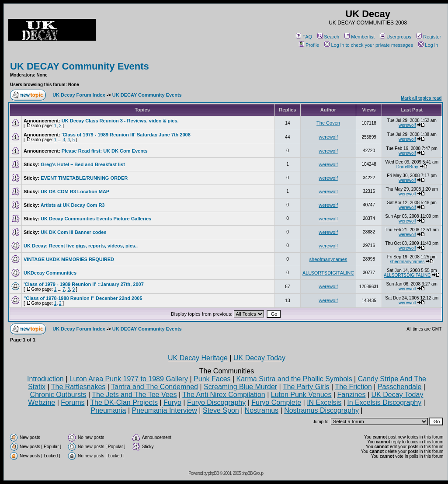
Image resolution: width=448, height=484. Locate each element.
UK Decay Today (259, 358)
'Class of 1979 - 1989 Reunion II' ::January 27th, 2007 (84, 284)
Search (328, 37)
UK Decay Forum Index (79, 95)
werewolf (407, 125)
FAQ (304, 37)
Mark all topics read (421, 98)
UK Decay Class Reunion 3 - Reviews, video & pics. (120, 121)
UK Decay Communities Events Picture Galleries (96, 219)
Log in (428, 45)
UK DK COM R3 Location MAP (75, 192)
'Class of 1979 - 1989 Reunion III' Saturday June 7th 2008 (126, 135)
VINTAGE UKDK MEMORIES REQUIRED (69, 259)
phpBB (214, 473)
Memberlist (359, 37)
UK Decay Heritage (198, 358)
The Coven (328, 123)
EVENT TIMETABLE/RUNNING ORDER (84, 178)
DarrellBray (407, 167)
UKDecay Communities (50, 273)
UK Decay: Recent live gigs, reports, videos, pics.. (81, 246)
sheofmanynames (328, 259)
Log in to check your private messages (369, 45)
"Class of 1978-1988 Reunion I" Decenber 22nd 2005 (83, 298)
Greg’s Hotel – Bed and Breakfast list (83, 164)
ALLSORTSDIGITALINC (328, 273)
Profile (309, 45)
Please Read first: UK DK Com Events (105, 151)
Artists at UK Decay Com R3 (73, 205)
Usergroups (396, 37)
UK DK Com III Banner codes (73, 232)
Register (429, 37)
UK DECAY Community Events (80, 66)
